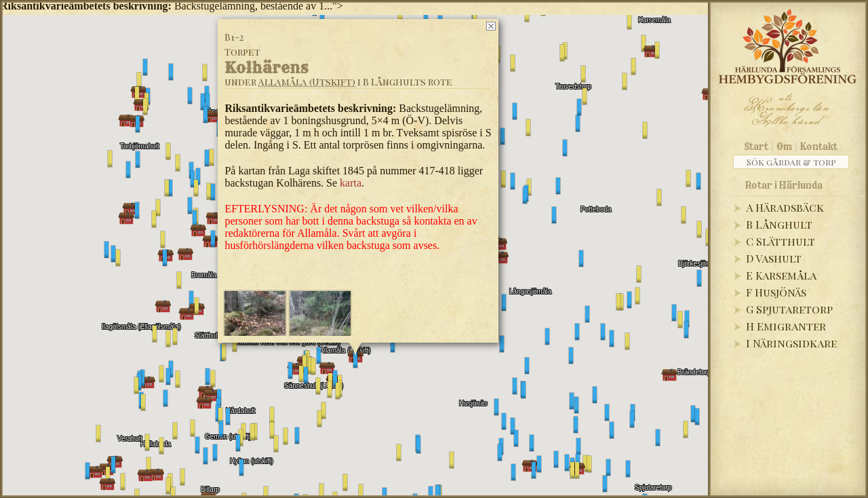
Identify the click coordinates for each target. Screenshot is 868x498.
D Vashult (774, 258)
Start (756, 147)
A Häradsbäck (785, 207)
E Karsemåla (781, 275)
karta (351, 183)
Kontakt (819, 147)
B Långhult (779, 224)
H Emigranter (786, 326)
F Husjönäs (776, 292)
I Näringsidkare (791, 343)
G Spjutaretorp (789, 309)
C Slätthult (781, 241)
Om (784, 147)
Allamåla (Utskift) (307, 82)
